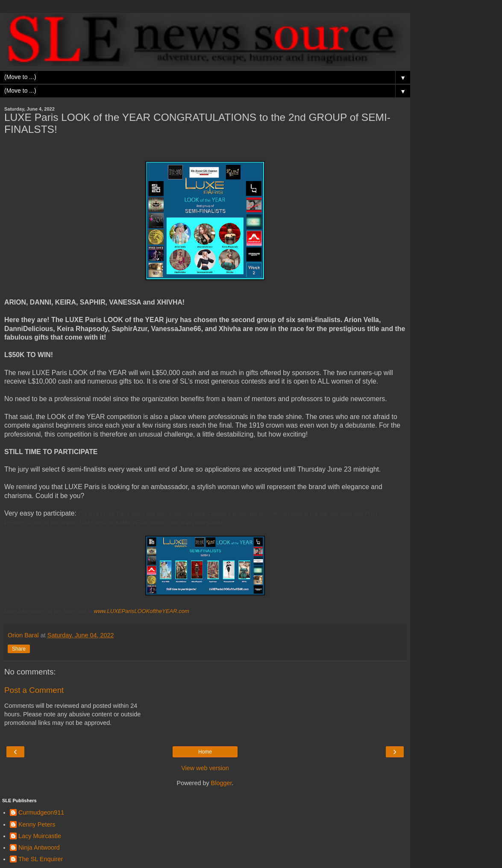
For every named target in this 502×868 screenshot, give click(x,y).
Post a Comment (34, 690)
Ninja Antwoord (39, 847)
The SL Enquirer (41, 859)
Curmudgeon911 (41, 812)
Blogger (222, 783)
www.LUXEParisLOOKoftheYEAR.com (142, 611)
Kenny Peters (37, 824)
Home (205, 752)
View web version (205, 768)
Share (19, 649)
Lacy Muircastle (40, 836)
